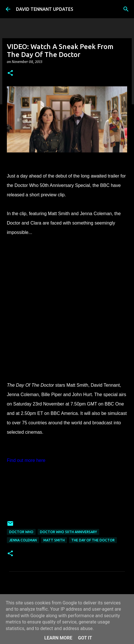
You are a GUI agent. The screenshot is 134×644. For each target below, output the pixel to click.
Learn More (58, 638)
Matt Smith (54, 540)
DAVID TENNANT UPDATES (45, 9)
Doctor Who (21, 532)
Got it (85, 638)
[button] (10, 73)
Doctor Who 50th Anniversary (68, 532)
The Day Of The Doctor (93, 540)
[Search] (126, 9)
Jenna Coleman (23, 540)
